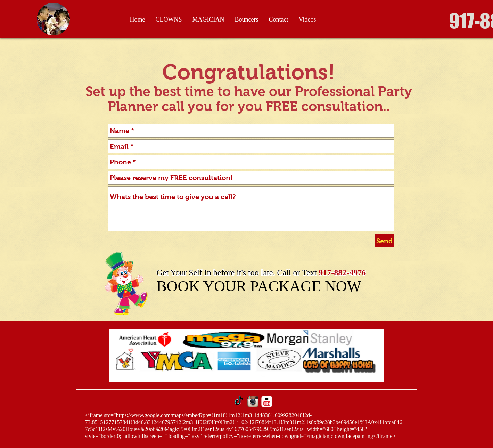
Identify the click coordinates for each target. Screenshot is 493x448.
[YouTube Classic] (267, 401)
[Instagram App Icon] (253, 401)
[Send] (384, 241)
